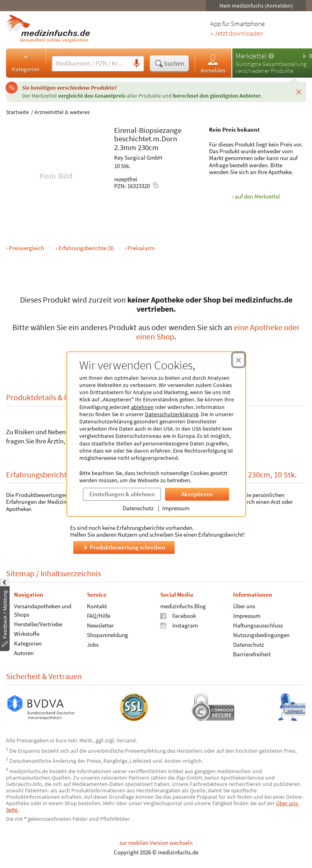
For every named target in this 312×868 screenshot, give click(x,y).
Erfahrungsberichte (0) (86, 248)
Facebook (178, 616)
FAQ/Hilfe (99, 616)
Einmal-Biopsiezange (148, 130)
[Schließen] (299, 92)
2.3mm (125, 147)
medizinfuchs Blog (183, 606)
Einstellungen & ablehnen (122, 494)
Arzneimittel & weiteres (62, 112)
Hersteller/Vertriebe (38, 624)
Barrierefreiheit (252, 654)
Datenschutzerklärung (172, 414)
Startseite (17, 112)
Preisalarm (141, 248)
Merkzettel (251, 56)
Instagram (179, 625)
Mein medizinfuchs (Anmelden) (256, 6)
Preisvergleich (26, 248)
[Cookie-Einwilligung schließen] (239, 360)
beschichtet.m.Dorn (146, 138)
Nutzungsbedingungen (261, 635)
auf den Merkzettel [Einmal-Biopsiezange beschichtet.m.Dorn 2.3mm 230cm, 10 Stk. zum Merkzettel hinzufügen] (257, 196)
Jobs (93, 644)
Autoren (24, 653)
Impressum (176, 508)
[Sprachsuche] (137, 64)
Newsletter (100, 625)
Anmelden (213, 63)
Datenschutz (138, 508)
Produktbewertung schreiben (124, 547)
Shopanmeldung (108, 635)
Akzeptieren (197, 494)
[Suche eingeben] (91, 63)
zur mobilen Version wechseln (156, 843)
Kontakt (97, 606)
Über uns (244, 606)
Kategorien (26, 63)
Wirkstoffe (27, 634)
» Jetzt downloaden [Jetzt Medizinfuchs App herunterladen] (237, 34)
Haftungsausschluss (258, 625)
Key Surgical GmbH (138, 157)
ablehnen (142, 407)
